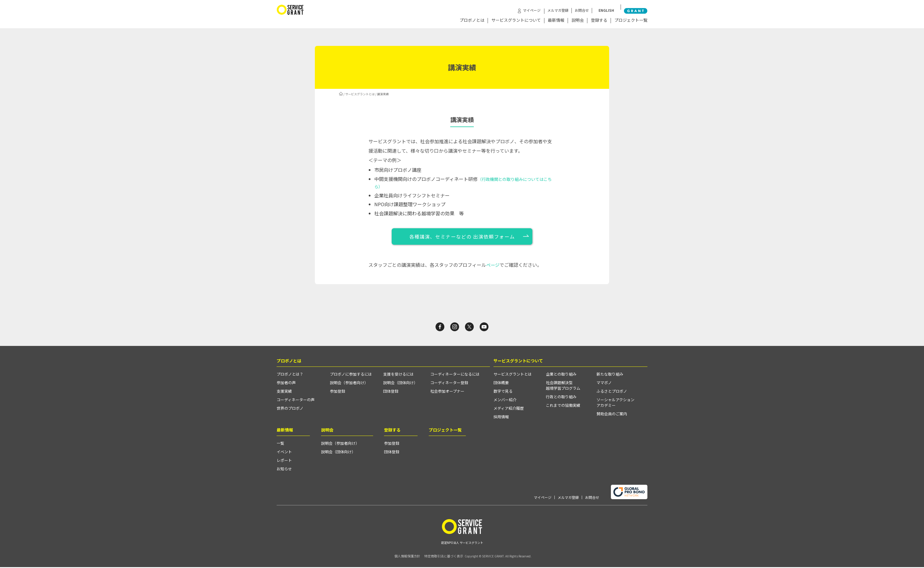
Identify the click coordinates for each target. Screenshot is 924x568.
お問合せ (590, 7)
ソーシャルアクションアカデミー (615, 404)
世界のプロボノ (290, 410)
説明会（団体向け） (400, 384)
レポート (284, 462)
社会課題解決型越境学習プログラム (563, 387)
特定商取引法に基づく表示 (441, 557)
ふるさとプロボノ (612, 393)
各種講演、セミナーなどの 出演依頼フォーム (462, 236)
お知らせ (284, 470)
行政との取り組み (561, 398)
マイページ (543, 499)
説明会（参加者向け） (349, 384)
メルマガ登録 (566, 7)
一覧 (280, 445)
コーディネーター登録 (449, 384)
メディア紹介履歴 (509, 410)
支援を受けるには (398, 375)
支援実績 (284, 393)
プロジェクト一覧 (631, 20)
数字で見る (503, 393)
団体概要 (501, 384)
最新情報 (556, 20)
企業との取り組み (561, 375)
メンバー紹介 (505, 401)
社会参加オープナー (447, 393)
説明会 (578, 20)
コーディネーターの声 (296, 401)
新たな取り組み (610, 375)
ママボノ (604, 384)
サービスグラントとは (360, 93)
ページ (493, 264)
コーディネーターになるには (455, 375)
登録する (599, 20)
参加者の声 (286, 384)
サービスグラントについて (516, 20)
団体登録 (391, 393)
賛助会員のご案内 (612, 415)
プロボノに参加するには (351, 375)
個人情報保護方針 (402, 557)
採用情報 (501, 418)
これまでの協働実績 (563, 407)
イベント (284, 453)
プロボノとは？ (290, 375)
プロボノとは (472, 20)
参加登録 (338, 393)
